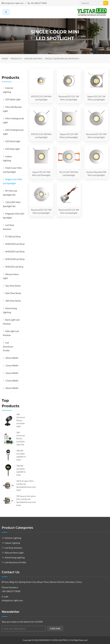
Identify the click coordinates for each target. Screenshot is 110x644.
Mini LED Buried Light (12, 109)
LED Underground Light (13, 132)
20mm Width (12, 388)
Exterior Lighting (8, 90)
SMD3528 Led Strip (15, 259)
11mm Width (12, 365)
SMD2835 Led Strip (15, 251)
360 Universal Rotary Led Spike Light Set (21, 438)
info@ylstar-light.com (14, 3)
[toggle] (6, 12)
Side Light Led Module (11, 333)
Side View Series (13, 293)
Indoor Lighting (7, 158)
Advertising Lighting (10, 310)
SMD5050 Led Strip (15, 244)
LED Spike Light (13, 99)
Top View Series (13, 286)
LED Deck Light (13, 141)
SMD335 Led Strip (14, 267)
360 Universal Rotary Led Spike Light (21, 420)
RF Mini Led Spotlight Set (10, 193)
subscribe (55, 628)
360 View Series (13, 301)
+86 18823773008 (38, 3)
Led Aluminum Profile (8, 346)
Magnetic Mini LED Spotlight (14, 216)
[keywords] (92, 3)
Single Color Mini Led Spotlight (13, 181)
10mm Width (12, 358)
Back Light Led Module (11, 322)
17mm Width (12, 381)
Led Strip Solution (8, 227)
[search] (106, 3)
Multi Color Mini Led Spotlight (12, 170)
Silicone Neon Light (11, 276)
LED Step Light (13, 149)
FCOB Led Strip (13, 236)
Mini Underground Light (13, 120)
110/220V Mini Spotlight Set (12, 204)
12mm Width (12, 373)
